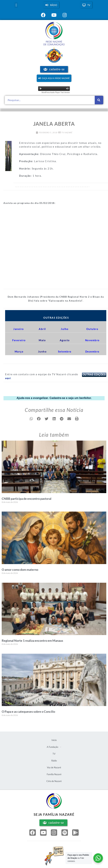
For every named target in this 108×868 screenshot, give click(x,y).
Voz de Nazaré (54, 767)
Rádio (54, 761)
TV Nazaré (67, 132)
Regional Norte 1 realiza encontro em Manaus (32, 641)
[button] (16, 5)
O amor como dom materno (20, 570)
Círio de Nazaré (54, 781)
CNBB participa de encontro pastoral (27, 499)
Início (54, 740)
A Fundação (54, 747)
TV (54, 754)
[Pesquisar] (99, 100)
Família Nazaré (54, 774)
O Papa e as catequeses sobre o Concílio (28, 712)
